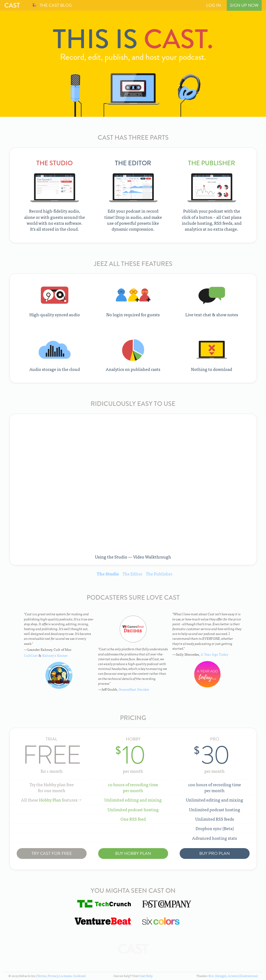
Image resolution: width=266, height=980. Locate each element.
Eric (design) (217, 976)
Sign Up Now (244, 5)
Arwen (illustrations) (243, 976)
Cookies (79, 976)
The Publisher (159, 574)
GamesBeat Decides (134, 689)
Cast (12, 5)
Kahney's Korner (55, 655)
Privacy (53, 976)
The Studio (108, 574)
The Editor (132, 574)
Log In (214, 5)
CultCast (31, 655)
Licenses (65, 976)
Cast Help (146, 976)
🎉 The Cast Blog (52, 5)
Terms (42, 976)
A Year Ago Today (214, 654)
